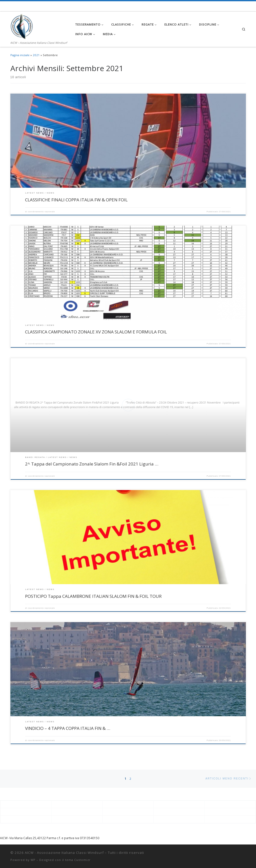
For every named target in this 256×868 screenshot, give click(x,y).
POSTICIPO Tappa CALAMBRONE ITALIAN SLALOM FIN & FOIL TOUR (93, 596)
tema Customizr (78, 860)
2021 (36, 55)
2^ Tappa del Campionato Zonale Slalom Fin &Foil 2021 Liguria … (92, 464)
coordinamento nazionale (41, 212)
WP (33, 860)
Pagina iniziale (20, 55)
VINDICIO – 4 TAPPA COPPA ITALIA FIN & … (68, 728)
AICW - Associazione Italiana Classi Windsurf (64, 853)
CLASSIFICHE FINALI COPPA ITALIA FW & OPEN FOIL (76, 200)
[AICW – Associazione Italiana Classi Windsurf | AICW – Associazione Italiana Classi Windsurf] (22, 26)
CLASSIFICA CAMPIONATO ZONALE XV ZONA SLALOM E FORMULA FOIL (96, 332)
